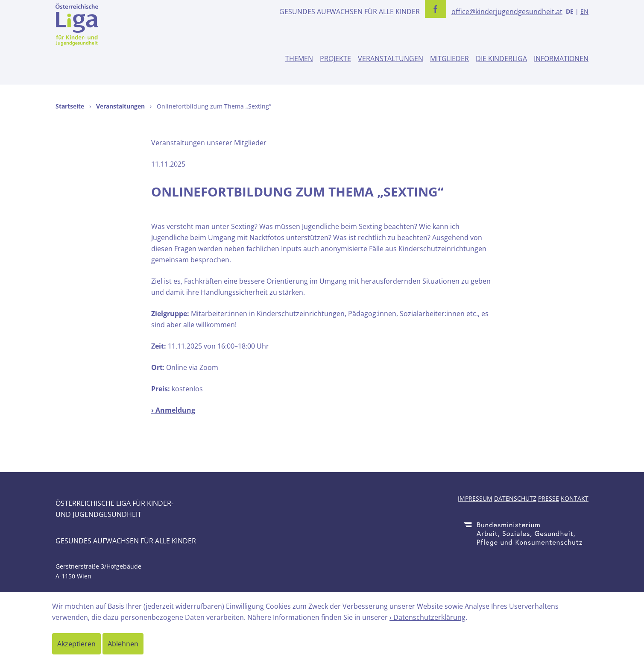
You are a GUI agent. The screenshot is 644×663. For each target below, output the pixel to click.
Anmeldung (175, 410)
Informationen (561, 59)
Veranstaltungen (391, 59)
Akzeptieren (76, 644)
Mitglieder (449, 59)
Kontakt (575, 498)
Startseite (70, 106)
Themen (299, 59)
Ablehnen (123, 644)
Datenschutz (515, 498)
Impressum (475, 498)
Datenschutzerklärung (429, 617)
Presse (549, 498)
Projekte (335, 59)
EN (584, 11)
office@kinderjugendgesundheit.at (507, 12)
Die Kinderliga (501, 59)
